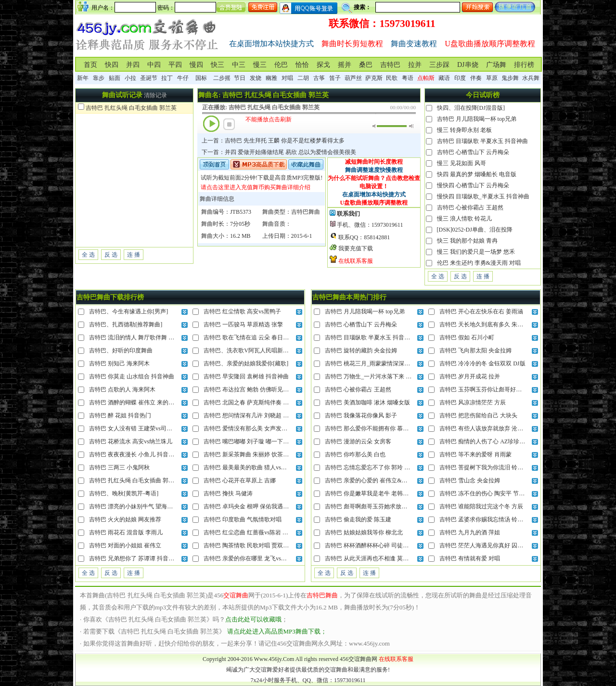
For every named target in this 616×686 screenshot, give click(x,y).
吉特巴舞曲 (306, 212)
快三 (218, 65)
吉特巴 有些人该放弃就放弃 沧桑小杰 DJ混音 (497, 428)
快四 (112, 65)
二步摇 (222, 78)
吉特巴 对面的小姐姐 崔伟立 (125, 545)
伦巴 (281, 65)
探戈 (323, 65)
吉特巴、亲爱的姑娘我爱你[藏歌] (246, 363)
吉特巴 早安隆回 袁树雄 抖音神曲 (246, 376)
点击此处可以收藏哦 (253, 619)
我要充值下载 (356, 248)
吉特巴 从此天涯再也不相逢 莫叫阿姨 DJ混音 (382, 558)
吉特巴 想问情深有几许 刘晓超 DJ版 (249, 415)
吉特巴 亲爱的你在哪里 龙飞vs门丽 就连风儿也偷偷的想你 (278, 558)
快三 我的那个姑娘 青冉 (467, 241)
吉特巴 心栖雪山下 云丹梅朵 (473, 152)
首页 (90, 65)
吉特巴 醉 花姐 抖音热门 (120, 415)
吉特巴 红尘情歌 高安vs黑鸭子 (242, 311)
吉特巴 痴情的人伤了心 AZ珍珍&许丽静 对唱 (497, 441)
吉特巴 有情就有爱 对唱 (470, 558)
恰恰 (302, 65)
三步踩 (439, 65)
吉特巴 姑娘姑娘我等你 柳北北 (364, 532)
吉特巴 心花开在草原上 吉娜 (240, 480)
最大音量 (411, 126)
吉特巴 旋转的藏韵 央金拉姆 (361, 350)
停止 (229, 124)
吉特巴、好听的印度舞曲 (121, 350)
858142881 (377, 237)
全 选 (88, 255)
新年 (83, 78)
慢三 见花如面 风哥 (462, 163)
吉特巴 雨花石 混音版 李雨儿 (126, 532)
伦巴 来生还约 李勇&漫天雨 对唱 (479, 263)
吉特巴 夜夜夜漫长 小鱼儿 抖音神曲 (135, 454)
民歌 (392, 78)
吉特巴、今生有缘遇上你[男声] (128, 311)
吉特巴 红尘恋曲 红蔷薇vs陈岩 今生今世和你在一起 (269, 532)
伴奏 (476, 78)
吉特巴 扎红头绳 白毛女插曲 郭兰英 (131, 108)
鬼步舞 (510, 78)
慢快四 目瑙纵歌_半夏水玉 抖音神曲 (483, 196)
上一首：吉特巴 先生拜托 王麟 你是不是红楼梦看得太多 (273, 141)
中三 (239, 65)
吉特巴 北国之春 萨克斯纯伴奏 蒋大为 (252, 402)
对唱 (287, 78)
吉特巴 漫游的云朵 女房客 (358, 441)
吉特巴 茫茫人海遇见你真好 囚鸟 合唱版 (491, 545)
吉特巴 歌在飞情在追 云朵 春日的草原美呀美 (261, 337)
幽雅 (271, 78)
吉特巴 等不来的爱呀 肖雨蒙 (475, 454)
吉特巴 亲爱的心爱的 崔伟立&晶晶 (369, 480)
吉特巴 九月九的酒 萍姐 (470, 532)
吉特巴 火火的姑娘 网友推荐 (125, 519)
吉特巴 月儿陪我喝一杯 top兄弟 (477, 119)
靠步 (99, 78)
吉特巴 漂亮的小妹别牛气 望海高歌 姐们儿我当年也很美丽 (163, 506)
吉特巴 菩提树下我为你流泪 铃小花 (484, 467)
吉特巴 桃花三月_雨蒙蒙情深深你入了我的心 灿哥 (388, 363)
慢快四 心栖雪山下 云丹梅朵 (473, 185)
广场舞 (496, 65)
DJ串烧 (468, 65)
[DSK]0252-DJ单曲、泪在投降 (475, 230)
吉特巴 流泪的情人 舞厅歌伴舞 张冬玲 (137, 337)
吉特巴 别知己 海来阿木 (119, 363)
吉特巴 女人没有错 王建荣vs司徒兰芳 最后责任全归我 (157, 428)
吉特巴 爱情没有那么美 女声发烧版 (248, 428)
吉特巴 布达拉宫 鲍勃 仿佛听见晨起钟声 (255, 389)
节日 (240, 78)
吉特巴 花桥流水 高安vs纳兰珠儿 (131, 441)
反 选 (111, 255)
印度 (460, 78)
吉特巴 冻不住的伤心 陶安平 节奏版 (485, 493)
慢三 (260, 65)
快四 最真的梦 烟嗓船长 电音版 (477, 174)
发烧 (256, 78)
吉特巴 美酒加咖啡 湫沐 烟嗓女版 (367, 402)
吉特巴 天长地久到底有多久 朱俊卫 (484, 324)
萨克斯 (374, 78)
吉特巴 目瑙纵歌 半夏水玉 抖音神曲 (482, 141)
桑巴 (366, 65)
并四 (133, 65)
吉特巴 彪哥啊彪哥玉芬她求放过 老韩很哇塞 (381, 506)
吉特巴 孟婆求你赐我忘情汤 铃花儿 (484, 519)
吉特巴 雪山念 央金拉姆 (470, 480)
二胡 (303, 78)
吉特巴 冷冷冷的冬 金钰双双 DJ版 (482, 363)
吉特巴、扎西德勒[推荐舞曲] (126, 324)
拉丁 (167, 78)
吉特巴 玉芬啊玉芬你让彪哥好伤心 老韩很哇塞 (499, 389)
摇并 (345, 65)
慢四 (196, 65)
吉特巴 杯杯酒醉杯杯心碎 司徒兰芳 (370, 545)
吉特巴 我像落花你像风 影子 (361, 415)
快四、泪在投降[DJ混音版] (471, 108)
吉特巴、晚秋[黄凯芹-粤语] (124, 493)
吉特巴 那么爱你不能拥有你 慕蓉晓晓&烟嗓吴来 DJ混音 (396, 428)
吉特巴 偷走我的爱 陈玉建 (358, 519)
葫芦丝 (353, 78)
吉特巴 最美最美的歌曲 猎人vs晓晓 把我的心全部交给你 (275, 467)
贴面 (115, 78)
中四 (154, 65)
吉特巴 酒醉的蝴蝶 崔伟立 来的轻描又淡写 (143, 402)
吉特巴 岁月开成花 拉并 (470, 376)
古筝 (319, 78)
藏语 (444, 78)
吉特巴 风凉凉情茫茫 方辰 (473, 402)
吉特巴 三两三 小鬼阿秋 (119, 467)
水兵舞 (531, 78)
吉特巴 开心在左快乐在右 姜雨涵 (481, 311)
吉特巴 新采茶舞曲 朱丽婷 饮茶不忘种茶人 (258, 454)
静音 (375, 126)
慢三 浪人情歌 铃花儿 (464, 219)
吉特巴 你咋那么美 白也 (355, 454)
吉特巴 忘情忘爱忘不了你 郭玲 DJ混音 (373, 467)
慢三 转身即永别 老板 (464, 130)
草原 (492, 78)
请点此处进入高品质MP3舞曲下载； (277, 631)
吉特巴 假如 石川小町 (467, 337)
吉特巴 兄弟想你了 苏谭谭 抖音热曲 (135, 558)
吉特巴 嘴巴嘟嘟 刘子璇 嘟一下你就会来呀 (258, 441)
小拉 (130, 78)
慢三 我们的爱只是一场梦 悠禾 (476, 252)
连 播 (134, 255)
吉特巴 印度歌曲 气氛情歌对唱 (243, 519)
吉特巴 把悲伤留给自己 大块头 (478, 415)
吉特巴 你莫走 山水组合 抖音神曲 (132, 376)
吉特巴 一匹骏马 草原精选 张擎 (243, 324)
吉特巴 (390, 65)
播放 (211, 124)
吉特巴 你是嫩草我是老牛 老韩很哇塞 (372, 493)
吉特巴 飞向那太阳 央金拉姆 (475, 350)
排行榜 (524, 65)
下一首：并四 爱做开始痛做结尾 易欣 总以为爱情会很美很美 (279, 152)
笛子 (335, 78)
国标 (201, 78)
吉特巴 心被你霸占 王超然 (470, 207)
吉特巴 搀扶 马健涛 (228, 493)
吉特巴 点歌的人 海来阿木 (122, 389)
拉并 (415, 65)
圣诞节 (149, 78)
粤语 (408, 78)
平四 (175, 65)
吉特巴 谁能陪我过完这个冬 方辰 (481, 506)
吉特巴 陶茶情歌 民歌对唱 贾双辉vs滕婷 (255, 545)
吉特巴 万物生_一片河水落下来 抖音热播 (377, 376)
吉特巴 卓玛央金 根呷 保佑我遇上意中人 (255, 506)
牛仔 (183, 78)
